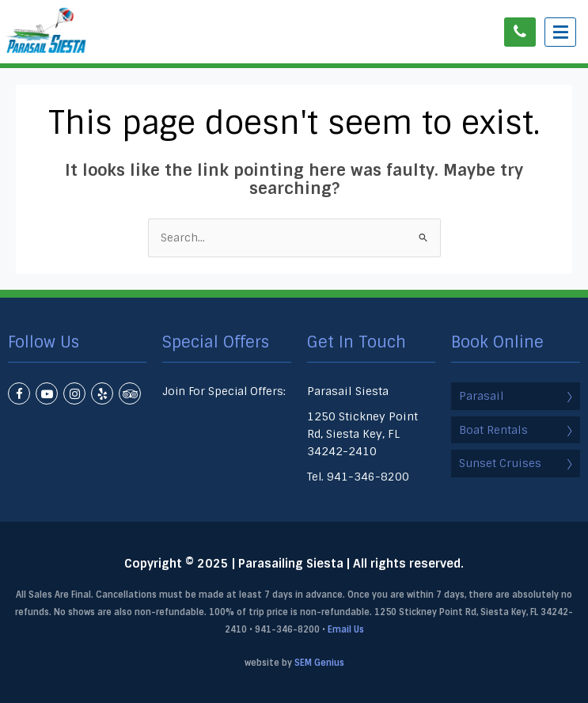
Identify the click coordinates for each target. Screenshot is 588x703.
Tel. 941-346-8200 (358, 477)
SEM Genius (319, 663)
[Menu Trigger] (560, 32)
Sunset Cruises (516, 463)
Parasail (516, 396)
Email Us (346, 629)
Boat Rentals (516, 430)
